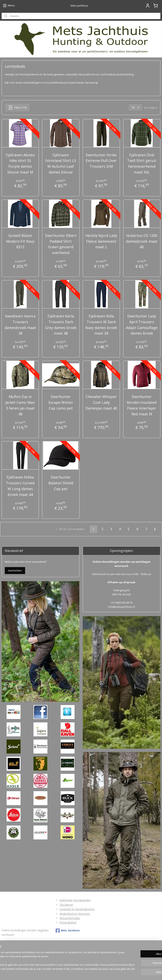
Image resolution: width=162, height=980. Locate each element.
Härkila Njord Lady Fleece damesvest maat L (101, 241)
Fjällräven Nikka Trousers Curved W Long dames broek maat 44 (20, 486)
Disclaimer (66, 905)
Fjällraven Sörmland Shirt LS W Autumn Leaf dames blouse (61, 163)
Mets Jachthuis (68, 931)
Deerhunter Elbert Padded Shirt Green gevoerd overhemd (61, 244)
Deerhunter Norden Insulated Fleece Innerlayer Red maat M (142, 405)
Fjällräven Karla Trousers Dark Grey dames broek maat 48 (61, 325)
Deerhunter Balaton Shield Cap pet (61, 483)
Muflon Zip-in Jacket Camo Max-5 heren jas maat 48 (20, 405)
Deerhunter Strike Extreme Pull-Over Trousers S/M (101, 161)
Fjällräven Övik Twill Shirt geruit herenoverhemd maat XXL (142, 163)
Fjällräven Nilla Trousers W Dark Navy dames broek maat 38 (101, 325)
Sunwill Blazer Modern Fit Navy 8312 (20, 241)
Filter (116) (17, 107)
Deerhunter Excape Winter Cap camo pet (61, 402)
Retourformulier (70, 918)
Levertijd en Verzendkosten (77, 909)
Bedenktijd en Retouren (75, 914)
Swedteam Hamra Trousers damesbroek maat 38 (20, 325)
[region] (55, 961)
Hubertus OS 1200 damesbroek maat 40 (142, 241)
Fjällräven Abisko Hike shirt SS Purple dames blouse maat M (20, 163)
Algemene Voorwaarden (75, 900)
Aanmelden (15, 570)
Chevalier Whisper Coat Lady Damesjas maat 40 (101, 402)
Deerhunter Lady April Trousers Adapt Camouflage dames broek (142, 325)
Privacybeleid (68, 922)
